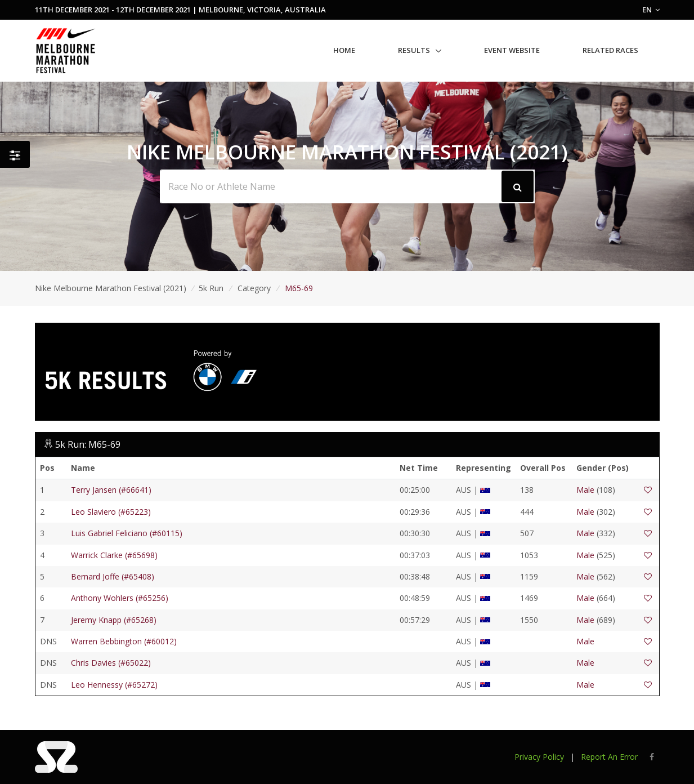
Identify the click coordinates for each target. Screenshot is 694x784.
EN (651, 10)
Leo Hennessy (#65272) (114, 685)
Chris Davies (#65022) (111, 663)
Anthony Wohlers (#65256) (120, 598)
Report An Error (609, 757)
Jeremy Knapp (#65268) (114, 620)
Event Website (512, 50)
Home (344, 50)
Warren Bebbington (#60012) (124, 641)
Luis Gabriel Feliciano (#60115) (127, 533)
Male (585, 490)
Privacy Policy (539, 757)
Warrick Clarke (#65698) (114, 555)
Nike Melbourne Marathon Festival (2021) (111, 288)
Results (414, 50)
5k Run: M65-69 (88, 444)
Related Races (610, 50)
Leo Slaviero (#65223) (111, 512)
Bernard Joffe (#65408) (113, 576)
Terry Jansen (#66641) (111, 490)
